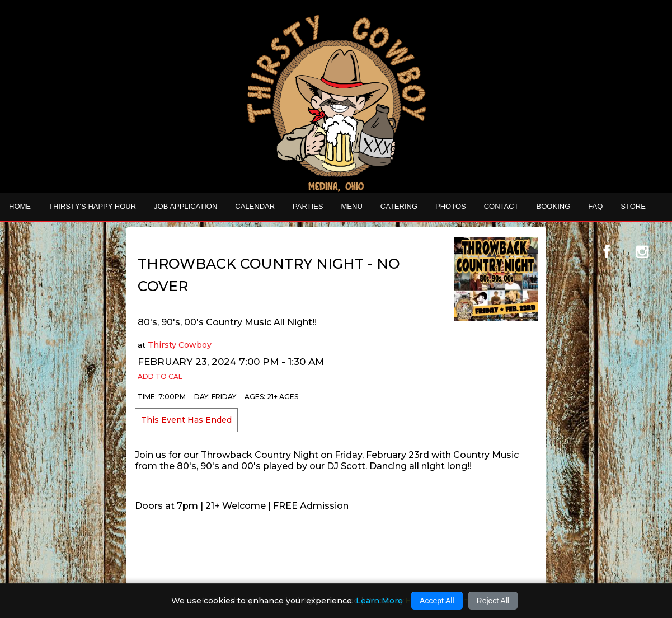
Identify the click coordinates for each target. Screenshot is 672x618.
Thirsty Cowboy (180, 345)
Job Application (185, 206)
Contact (501, 206)
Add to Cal (160, 376)
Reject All (493, 601)
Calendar (255, 206)
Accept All (437, 601)
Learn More (379, 601)
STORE (633, 206)
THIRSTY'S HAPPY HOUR (92, 206)
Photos (451, 206)
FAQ (595, 206)
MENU (352, 206)
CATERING (399, 206)
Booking (554, 206)
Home (20, 206)
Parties (308, 206)
